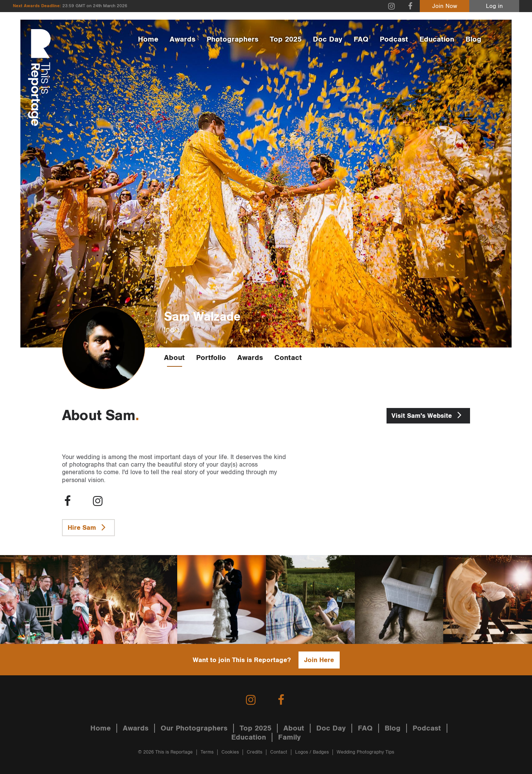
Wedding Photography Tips (365, 752)
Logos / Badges (312, 752)
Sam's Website (428, 415)
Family (289, 737)
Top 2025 (286, 39)
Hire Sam (88, 527)
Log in (494, 6)
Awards (182, 39)
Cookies (230, 752)
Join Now (445, 6)
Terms (207, 752)
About (174, 358)
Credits (254, 752)
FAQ (361, 39)
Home (148, 39)
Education (437, 39)
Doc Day (328, 39)
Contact (288, 358)
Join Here (319, 660)
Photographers (233, 39)
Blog (473, 39)
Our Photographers (194, 728)
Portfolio (211, 358)
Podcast (394, 39)
